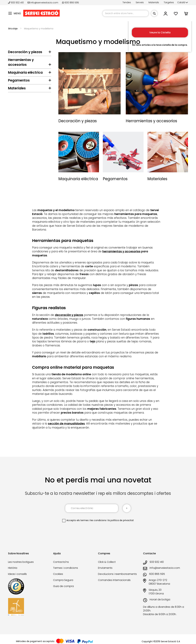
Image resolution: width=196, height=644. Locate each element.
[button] (183, 3)
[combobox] (126, 13)
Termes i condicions (66, 568)
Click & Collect (107, 562)
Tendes (127, 2)
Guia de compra (63, 586)
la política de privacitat (121, 520)
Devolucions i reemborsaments (117, 574)
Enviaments (105, 568)
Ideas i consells (17, 574)
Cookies (58, 574)
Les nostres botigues (21, 562)
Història (13, 568)
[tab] (30, 53)
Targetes (169, 2)
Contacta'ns (61, 562)
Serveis (140, 2)
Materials (154, 2)
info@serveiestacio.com (43, 3)
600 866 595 (70, 3)
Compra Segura (63, 580)
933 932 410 (16, 3)
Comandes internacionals (114, 580)
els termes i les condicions (91, 520)
